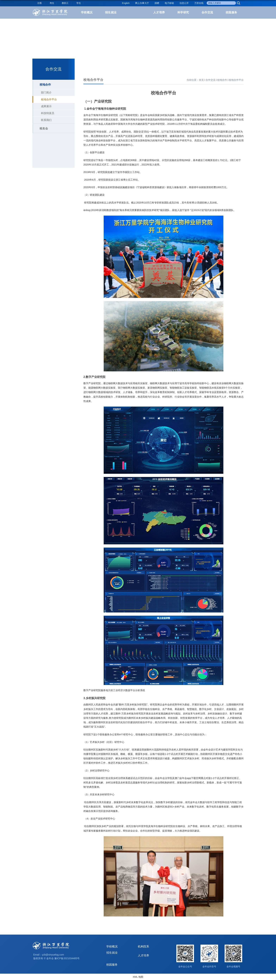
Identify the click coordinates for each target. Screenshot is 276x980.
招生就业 (111, 12)
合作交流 (207, 12)
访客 (40, 3)
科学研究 (183, 12)
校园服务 (231, 12)
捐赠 (157, 3)
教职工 (65, 3)
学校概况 (87, 12)
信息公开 (184, 3)
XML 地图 (138, 977)
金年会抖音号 (209, 967)
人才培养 (159, 12)
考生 (52, 3)
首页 (201, 80)
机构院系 (143, 946)
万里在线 (199, 3)
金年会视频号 (233, 967)
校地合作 (222, 80)
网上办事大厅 (142, 3)
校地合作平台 (236, 80)
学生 (79, 3)
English (126, 3)
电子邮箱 (169, 3)
